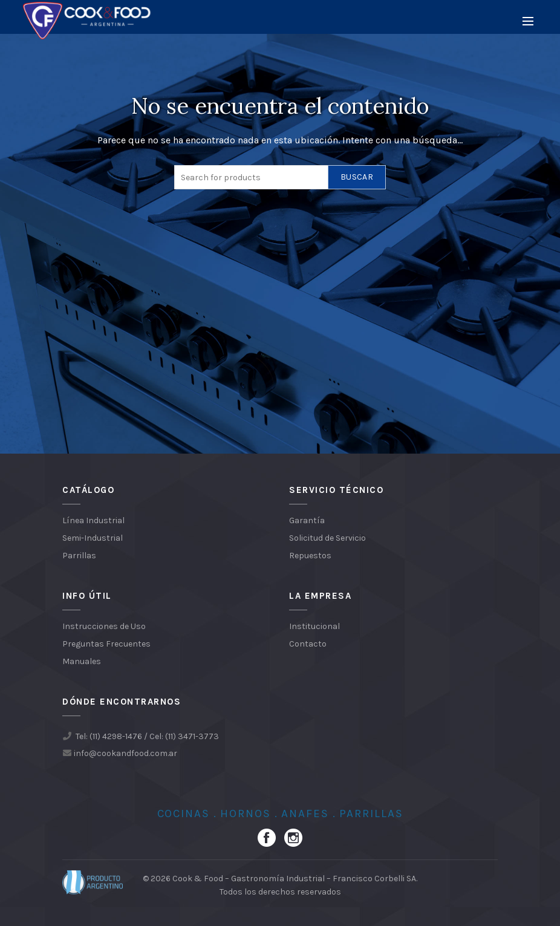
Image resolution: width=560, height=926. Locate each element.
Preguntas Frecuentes (106, 644)
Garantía (307, 520)
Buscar (357, 177)
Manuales (82, 661)
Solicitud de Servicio (327, 538)
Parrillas (79, 556)
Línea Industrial (93, 520)
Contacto (308, 644)
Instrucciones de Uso (104, 626)
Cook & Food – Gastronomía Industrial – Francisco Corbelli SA (294, 879)
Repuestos (310, 556)
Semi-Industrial (93, 538)
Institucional (314, 626)
